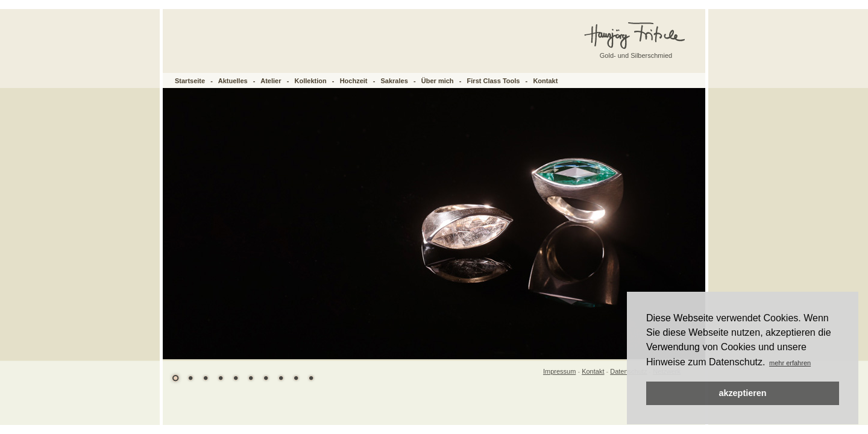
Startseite (190, 81)
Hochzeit (354, 81)
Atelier (271, 81)
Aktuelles (233, 81)
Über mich (438, 81)
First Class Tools (494, 81)
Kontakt (545, 81)
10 (311, 378)
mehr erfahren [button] (790, 363)
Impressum (559, 371)
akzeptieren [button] (742, 393)
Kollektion (311, 81)
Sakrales (395, 81)
